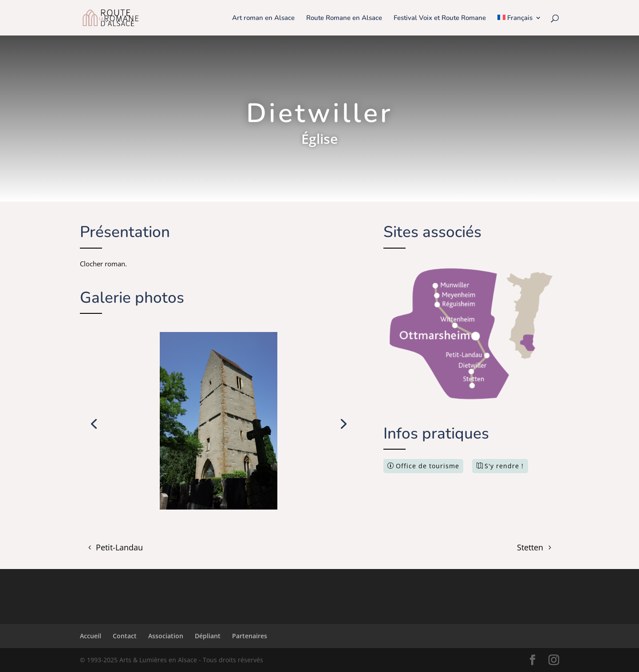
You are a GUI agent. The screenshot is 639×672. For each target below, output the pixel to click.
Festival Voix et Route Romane (440, 18)
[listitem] (451, 285)
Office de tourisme (428, 466)
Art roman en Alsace (263, 18)
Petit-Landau (119, 547)
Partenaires (250, 636)
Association (166, 636)
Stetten (530, 547)
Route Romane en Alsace (344, 18)
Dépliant (208, 636)
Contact (125, 636)
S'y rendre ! (504, 466)
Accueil (91, 636)
